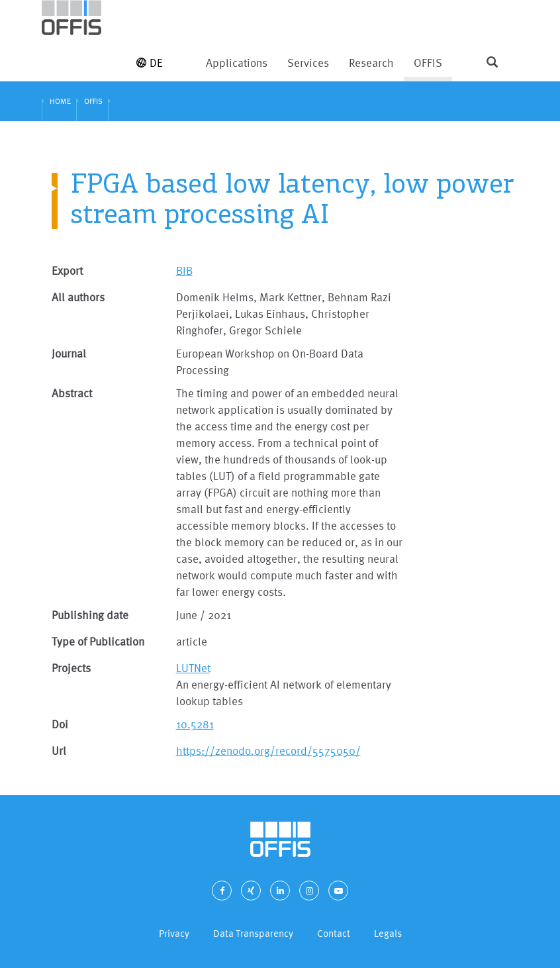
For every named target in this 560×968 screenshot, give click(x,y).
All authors (78, 297)
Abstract (72, 393)
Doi (60, 724)
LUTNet (193, 668)
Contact (334, 933)
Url (59, 750)
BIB (184, 270)
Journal (69, 353)
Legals (388, 933)
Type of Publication (98, 641)
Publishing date (90, 615)
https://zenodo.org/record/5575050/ (268, 750)
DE (150, 63)
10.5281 (195, 724)
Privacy (174, 933)
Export (67, 270)
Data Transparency (253, 933)
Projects (71, 668)
